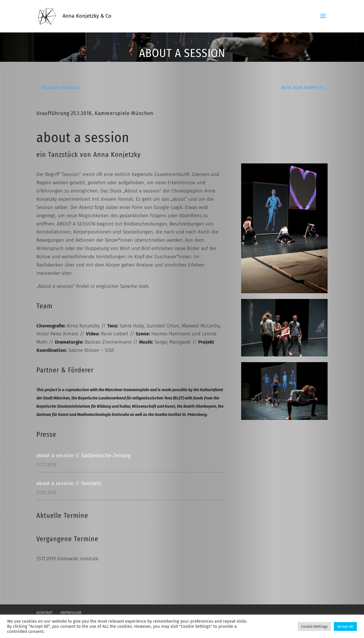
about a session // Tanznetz (69, 483)
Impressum (71, 613)
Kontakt (45, 613)
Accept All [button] (345, 626)
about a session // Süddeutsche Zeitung (83, 456)
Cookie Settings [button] (314, 626)
